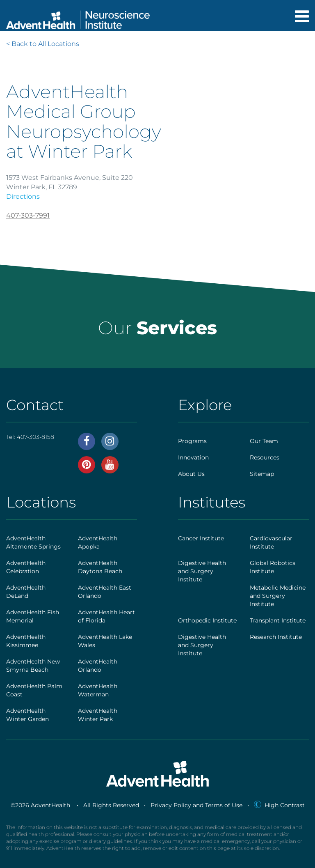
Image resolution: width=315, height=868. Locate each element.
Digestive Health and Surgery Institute (202, 571)
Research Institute (276, 637)
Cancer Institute (201, 538)
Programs (192, 441)
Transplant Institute (278, 620)
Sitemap (262, 474)
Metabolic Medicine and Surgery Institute (278, 596)
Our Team (264, 441)
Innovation (193, 457)
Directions (23, 196)
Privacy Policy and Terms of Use (196, 805)
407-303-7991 (28, 215)
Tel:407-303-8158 (30, 437)
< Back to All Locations (43, 44)
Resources (265, 457)
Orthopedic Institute (207, 620)
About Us (191, 474)
